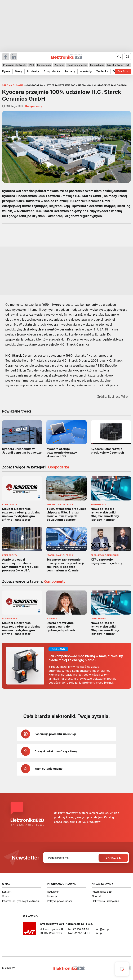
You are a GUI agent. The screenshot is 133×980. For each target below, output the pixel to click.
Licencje (52, 896)
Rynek (6, 71)
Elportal (96, 896)
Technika (102, 71)
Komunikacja (97, 65)
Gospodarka (52, 71)
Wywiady (86, 71)
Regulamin (53, 892)
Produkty (33, 71)
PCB (32, 65)
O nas (5, 896)
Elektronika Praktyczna (105, 901)
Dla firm (123, 71)
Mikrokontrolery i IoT (118, 65)
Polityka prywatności (59, 901)
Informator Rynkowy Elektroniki (21, 901)
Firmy (18, 71)
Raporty (70, 71)
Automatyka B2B (102, 892)
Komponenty (44, 65)
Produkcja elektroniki (15, 65)
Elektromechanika (77, 65)
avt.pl (99, 933)
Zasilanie (59, 65)
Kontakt (7, 892)
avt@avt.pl (102, 929)
